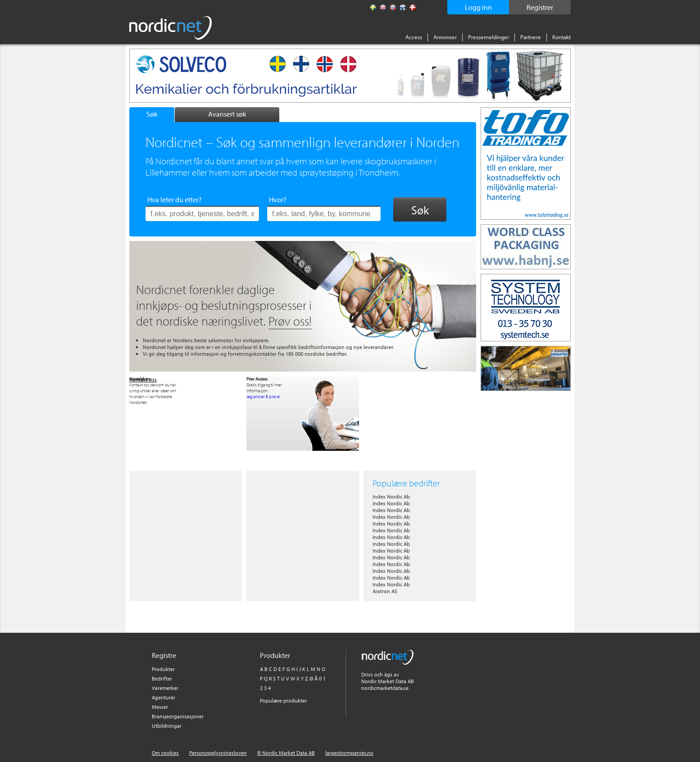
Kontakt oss (143, 379)
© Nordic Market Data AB (286, 753)
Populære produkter (283, 701)
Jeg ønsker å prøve (263, 397)
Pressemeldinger (489, 37)
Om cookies (165, 753)
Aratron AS (385, 591)
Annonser (445, 37)
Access (414, 37)
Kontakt (561, 37)
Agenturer (164, 697)
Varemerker (165, 688)
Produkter (163, 669)
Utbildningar (167, 726)
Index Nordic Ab (391, 497)
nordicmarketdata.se (385, 688)
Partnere (531, 37)
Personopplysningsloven (218, 753)
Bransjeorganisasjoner (178, 716)
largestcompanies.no (349, 753)
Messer (160, 707)
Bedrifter (162, 678)
